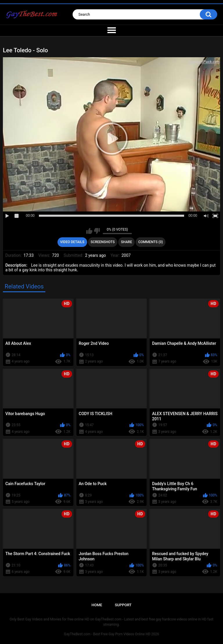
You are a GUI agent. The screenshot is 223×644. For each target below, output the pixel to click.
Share (127, 242)
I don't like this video (97, 231)
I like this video (89, 231)
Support (123, 605)
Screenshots (103, 242)
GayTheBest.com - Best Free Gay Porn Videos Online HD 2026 (111, 634)
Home (97, 605)
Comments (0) (151, 242)
